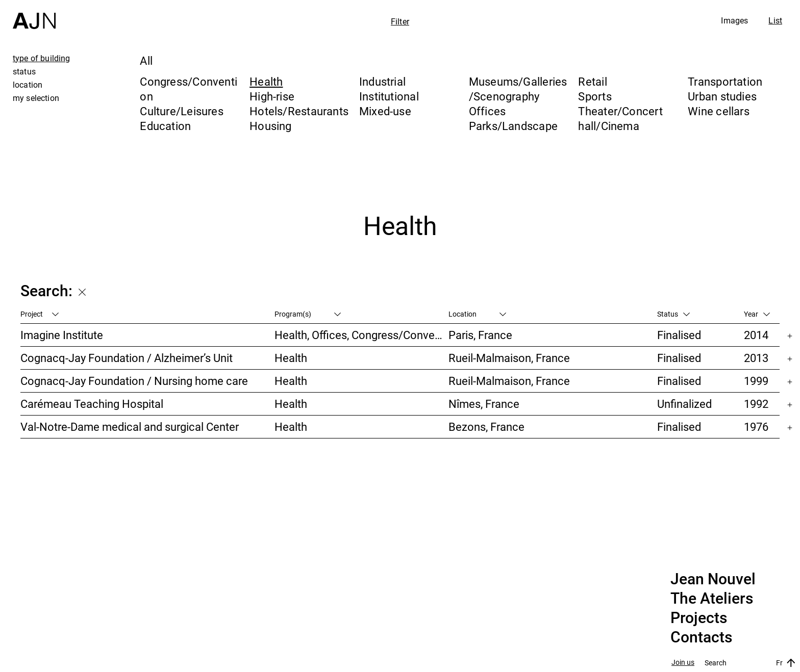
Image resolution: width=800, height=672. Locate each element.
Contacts (701, 637)
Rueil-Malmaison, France (509, 358)
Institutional (389, 96)
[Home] (34, 15)
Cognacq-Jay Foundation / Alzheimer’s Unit (127, 358)
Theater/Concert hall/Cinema (620, 118)
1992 (756, 404)
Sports (595, 96)
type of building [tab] (42, 58)
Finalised (679, 335)
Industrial (382, 81)
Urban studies (722, 96)
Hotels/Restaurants (299, 111)
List (775, 20)
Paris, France (480, 335)
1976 (756, 427)
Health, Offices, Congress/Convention (361, 335)
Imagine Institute (62, 335)
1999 (756, 381)
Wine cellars (719, 111)
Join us (683, 663)
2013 (756, 358)
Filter (400, 21)
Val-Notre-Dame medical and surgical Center (130, 427)
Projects (699, 618)
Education (165, 126)
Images (734, 20)
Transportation (725, 81)
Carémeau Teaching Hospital (92, 404)
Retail (592, 81)
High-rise (272, 96)
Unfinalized (684, 404)
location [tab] (28, 85)
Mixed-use (385, 111)
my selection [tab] (36, 98)
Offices (487, 111)
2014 (756, 335)
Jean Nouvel (713, 579)
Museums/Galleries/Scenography (518, 89)
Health (266, 81)
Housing (271, 126)
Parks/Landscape (513, 126)
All (146, 60)
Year (757, 314)
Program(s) (308, 314)
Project (40, 314)
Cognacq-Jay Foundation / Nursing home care (134, 381)
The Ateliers (712, 599)
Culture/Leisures (182, 111)
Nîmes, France (484, 404)
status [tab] (24, 71)
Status (673, 314)
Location (477, 314)
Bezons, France (486, 427)
